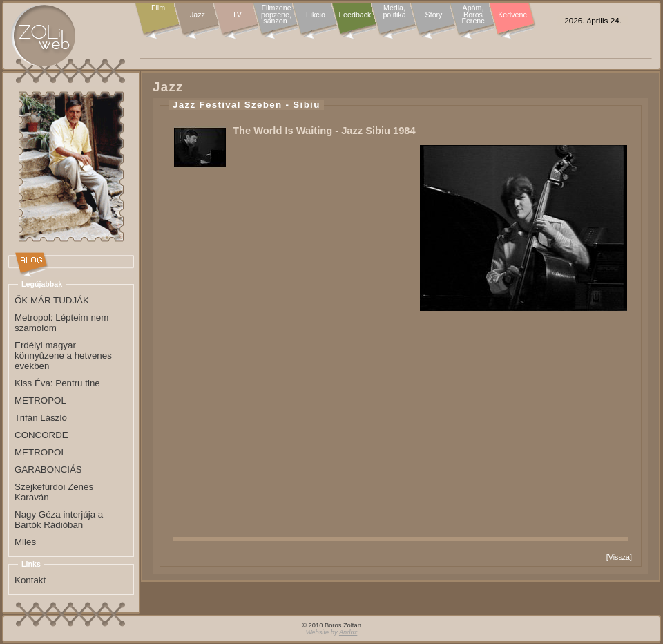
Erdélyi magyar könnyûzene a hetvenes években (63, 356)
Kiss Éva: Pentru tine (57, 383)
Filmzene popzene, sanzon (276, 15)
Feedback (355, 15)
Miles (25, 542)
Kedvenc (512, 15)
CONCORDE (41, 435)
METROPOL (40, 400)
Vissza (619, 557)
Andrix (348, 632)
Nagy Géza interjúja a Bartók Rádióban (59, 520)
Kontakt (30, 580)
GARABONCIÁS (48, 470)
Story (434, 15)
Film (158, 8)
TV (237, 15)
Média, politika (394, 11)
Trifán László (41, 418)
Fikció (316, 15)
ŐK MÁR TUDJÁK (52, 300)
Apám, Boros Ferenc (473, 15)
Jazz (198, 15)
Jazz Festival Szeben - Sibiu (247, 105)
